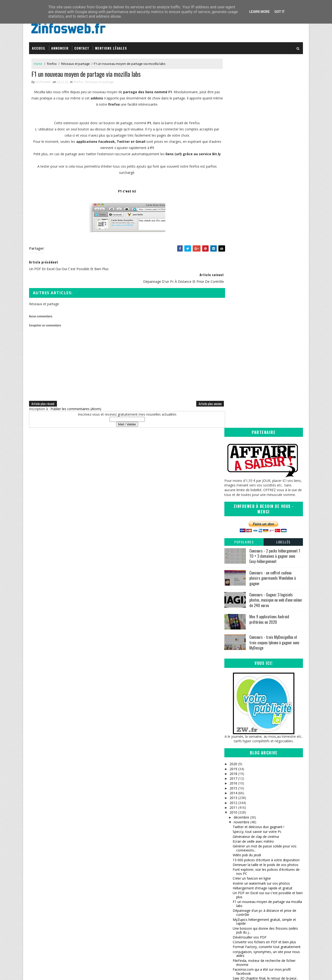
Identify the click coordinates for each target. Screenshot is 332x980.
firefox (52, 62)
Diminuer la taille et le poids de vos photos (266, 494)
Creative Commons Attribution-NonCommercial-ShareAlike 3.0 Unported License (267, 892)
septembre (242, 769)
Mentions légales (111, 46)
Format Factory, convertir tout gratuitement (267, 576)
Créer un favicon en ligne (252, 508)
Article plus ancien (200, 396)
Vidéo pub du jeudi (247, 484)
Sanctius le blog (185, 895)
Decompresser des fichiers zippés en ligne (265, 751)
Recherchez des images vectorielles (260, 736)
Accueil (39, 46)
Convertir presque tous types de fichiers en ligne (266, 614)
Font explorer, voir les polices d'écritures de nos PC (266, 501)
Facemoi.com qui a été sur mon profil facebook (262, 600)
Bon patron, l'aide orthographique (259, 630)
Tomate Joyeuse (184, 904)
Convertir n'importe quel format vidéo (262, 698)
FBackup (239, 703)
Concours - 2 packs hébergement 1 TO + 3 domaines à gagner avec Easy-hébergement (275, 185)
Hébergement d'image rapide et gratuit (263, 517)
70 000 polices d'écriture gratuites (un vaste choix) (266, 691)
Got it (279, 12)
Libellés (283, 171)
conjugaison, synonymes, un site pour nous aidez (266, 583)
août (237, 774)
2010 (233, 441)
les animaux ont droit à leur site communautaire (257, 660)
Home (38, 62)
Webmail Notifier (246, 741)
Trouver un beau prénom (252, 635)
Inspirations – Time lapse (191, 880)
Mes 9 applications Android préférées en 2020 (269, 248)
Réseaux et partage (75, 62)
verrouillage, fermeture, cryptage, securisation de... (258, 669)
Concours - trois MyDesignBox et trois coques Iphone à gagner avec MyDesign (274, 272)
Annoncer (60, 46)
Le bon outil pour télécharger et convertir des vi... (268, 683)
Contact (82, 46)
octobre (239, 764)
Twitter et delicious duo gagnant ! (258, 456)
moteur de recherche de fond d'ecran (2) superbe (264, 758)
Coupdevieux (243, 726)
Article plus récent (43, 396)
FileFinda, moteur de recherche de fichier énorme (264, 592)
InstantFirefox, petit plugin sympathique (263, 746)
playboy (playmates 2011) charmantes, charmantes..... (263, 623)
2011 (233, 436)
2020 (233, 393)
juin (236, 784)
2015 (233, 417)
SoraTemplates (53, 972)
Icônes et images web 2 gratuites (258, 713)
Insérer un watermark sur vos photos (261, 512)
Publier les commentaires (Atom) (76, 401)
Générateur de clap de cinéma (256, 466)
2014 (233, 422)
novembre (241, 451)
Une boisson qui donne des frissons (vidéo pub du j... (265, 559)
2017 (233, 408)
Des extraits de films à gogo (254, 731)
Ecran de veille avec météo (253, 471)
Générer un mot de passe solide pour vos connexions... (265, 477)
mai (236, 789)
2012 (233, 432)
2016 (233, 412)
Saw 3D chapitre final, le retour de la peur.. (265, 607)
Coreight (179, 909)
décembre (241, 446)
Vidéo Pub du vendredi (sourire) (257, 708)
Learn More (259, 12)
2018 (233, 403)
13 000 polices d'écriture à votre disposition (266, 489)
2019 (233, 398)
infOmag (179, 899)
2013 (233, 427)
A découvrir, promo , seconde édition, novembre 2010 (262, 651)
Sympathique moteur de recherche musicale (267, 676)
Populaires (244, 171)
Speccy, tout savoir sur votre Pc (257, 461)
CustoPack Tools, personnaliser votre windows (262, 720)
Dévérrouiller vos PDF (250, 566)
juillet (237, 779)
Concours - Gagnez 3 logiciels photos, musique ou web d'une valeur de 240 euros (276, 229)
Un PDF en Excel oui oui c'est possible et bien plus (268, 524)
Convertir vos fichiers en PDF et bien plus (264, 571)
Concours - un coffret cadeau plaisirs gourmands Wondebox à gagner (273, 207)
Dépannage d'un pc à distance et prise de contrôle (264, 542)
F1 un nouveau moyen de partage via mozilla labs (267, 533)
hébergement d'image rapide (255, 644)
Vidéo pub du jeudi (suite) (252, 640)
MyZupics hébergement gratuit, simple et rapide (264, 551)
